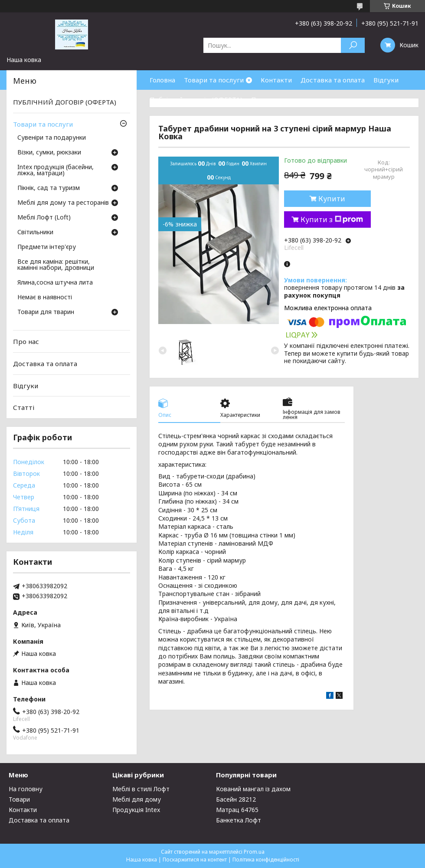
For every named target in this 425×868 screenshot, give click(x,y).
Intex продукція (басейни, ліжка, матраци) (56, 170)
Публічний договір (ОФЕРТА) (196, 99)
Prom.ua (254, 852)
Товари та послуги (214, 80)
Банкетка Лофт (239, 820)
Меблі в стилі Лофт (141, 789)
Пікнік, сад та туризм (49, 188)
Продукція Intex (136, 810)
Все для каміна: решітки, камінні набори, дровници (56, 265)
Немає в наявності (45, 298)
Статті (24, 407)
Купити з (332, 219)
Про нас (264, 99)
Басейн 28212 (236, 799)
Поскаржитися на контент (195, 860)
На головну (26, 789)
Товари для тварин (46, 312)
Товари (19, 799)
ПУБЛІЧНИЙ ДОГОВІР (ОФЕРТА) (65, 102)
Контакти (276, 80)
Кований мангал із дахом (253, 789)
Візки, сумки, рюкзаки (49, 153)
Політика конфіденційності (266, 860)
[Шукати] (353, 45)
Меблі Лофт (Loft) (44, 218)
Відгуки (386, 80)
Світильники (35, 233)
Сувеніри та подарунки (52, 138)
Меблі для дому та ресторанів (63, 203)
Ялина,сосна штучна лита (55, 283)
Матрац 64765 (237, 810)
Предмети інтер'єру (47, 247)
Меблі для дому (137, 799)
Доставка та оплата (333, 80)
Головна (162, 80)
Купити (332, 199)
